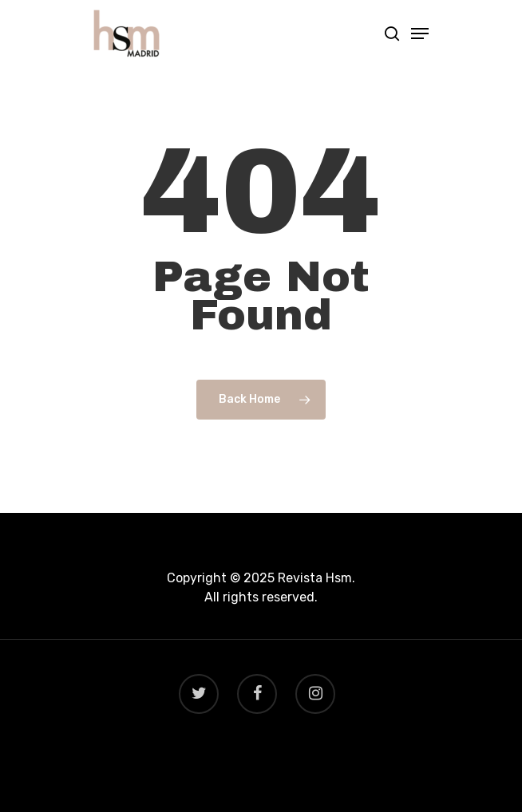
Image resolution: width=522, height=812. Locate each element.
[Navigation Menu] (420, 34)
